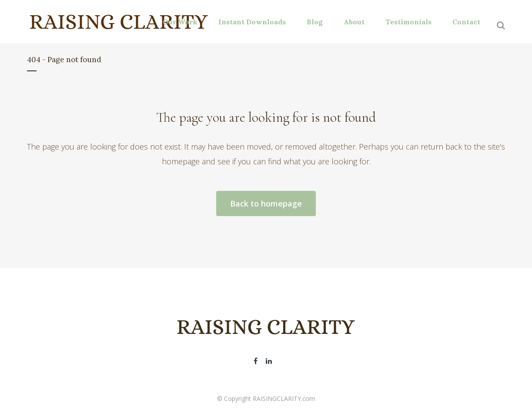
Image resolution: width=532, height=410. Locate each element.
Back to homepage (266, 203)
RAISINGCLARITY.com (284, 398)
